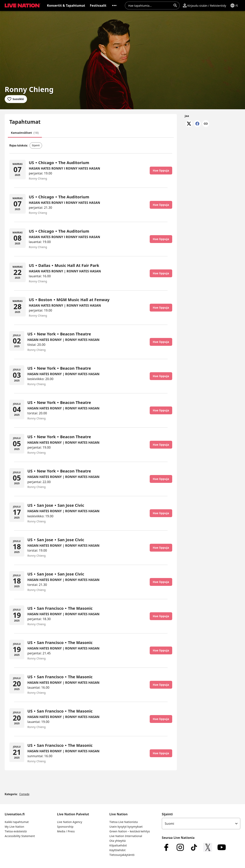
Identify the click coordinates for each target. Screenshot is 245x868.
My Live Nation (14, 827)
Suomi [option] (169, 824)
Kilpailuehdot (118, 845)
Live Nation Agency (70, 822)
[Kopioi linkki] (206, 124)
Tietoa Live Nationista (124, 822)
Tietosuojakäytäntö (122, 855)
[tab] (25, 133)
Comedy (24, 794)
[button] (22, 5)
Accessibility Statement (20, 836)
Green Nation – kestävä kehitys (130, 831)
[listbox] (201, 824)
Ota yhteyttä (118, 841)
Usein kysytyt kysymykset (126, 827)
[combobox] (150, 5)
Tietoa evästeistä (16, 831)
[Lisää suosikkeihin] (16, 99)
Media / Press (66, 831)
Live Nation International (126, 836)
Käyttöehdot (118, 850)
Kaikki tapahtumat (17, 822)
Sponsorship (65, 827)
